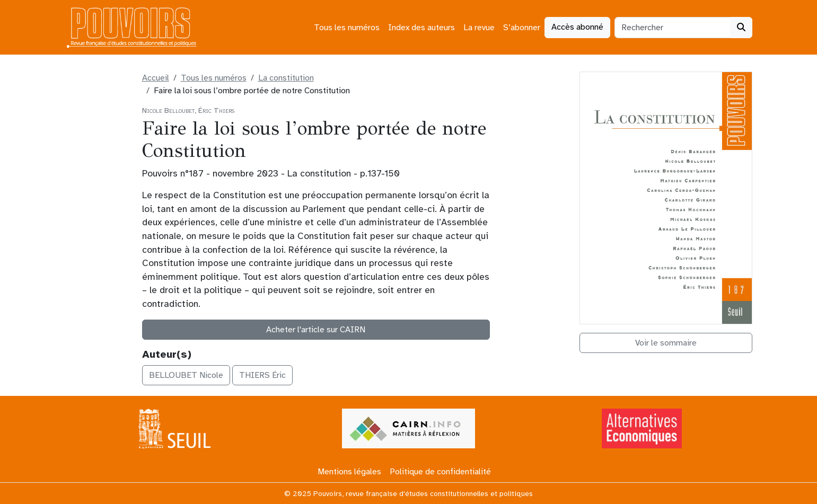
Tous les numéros (347, 28)
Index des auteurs (421, 28)
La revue (479, 28)
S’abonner (522, 28)
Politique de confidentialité (440, 472)
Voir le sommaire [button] (666, 343)
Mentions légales (349, 472)
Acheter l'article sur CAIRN (316, 330)
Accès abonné (577, 27)
